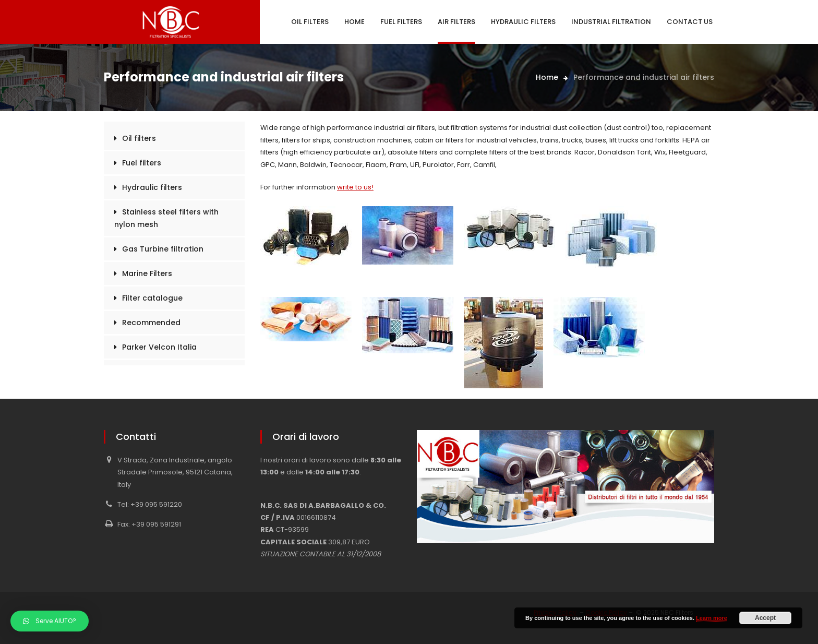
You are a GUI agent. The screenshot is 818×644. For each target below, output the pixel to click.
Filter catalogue (152, 298)
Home (547, 77)
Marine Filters (147, 273)
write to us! (355, 187)
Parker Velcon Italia (159, 347)
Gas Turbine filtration (163, 249)
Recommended (151, 323)
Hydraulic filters (152, 187)
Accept (765, 618)
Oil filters (139, 138)
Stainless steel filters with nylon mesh (166, 218)
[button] (50, 621)
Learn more (712, 618)
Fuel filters (142, 163)
